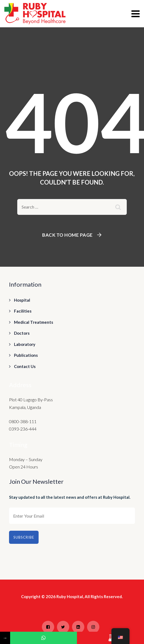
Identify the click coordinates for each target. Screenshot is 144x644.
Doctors (22, 333)
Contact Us (25, 366)
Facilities (23, 311)
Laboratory (25, 344)
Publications (26, 355)
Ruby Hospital (70, 596)
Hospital (22, 300)
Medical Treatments (34, 322)
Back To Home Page (67, 235)
